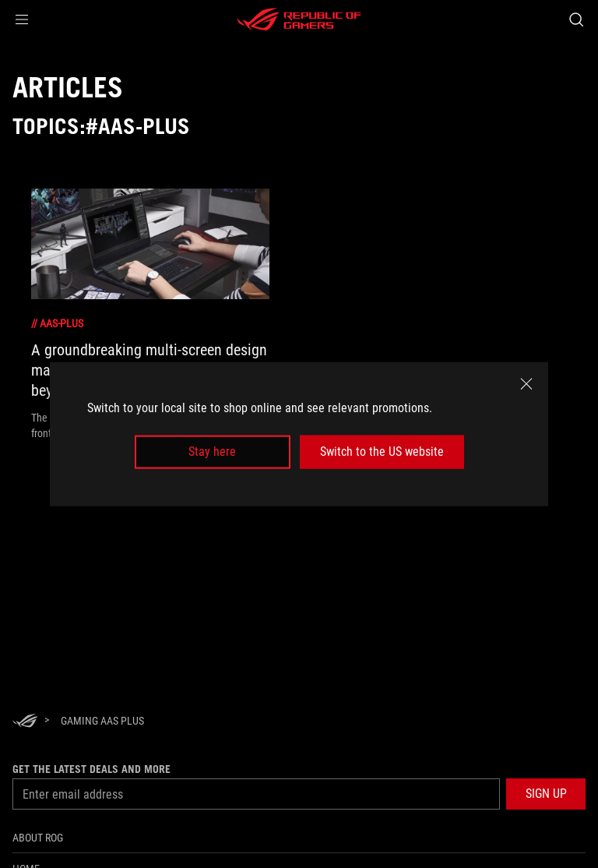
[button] (22, 19)
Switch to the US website (382, 452)
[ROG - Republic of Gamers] (299, 19)
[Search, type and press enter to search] (576, 19)
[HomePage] (25, 722)
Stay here (212, 452)
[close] (526, 384)
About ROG (38, 838)
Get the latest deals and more (91, 769)
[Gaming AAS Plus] (102, 721)
